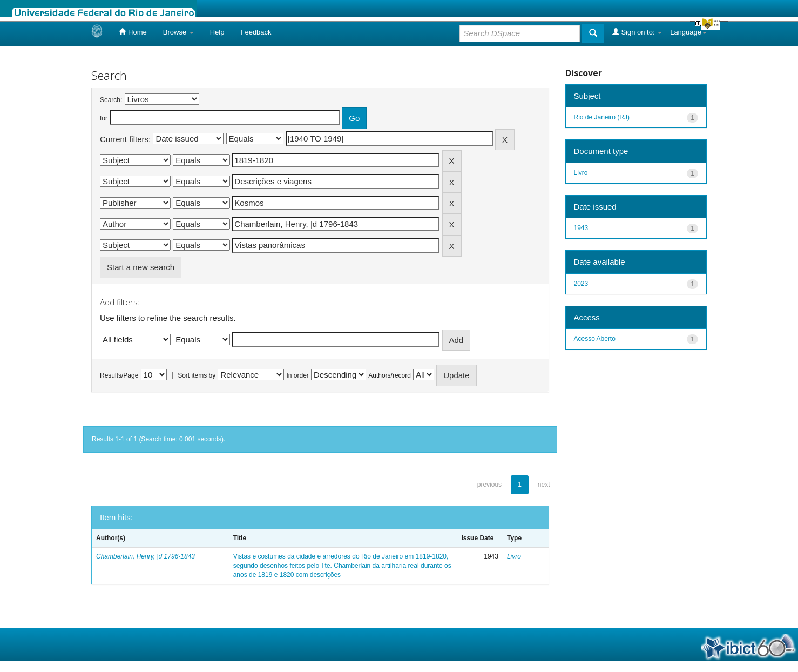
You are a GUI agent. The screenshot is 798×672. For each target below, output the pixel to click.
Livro (514, 556)
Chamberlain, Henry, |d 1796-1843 (146, 556)
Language (688, 32)
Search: (111, 100)
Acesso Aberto (595, 339)
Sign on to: (637, 32)
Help (217, 32)
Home (133, 32)
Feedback (256, 32)
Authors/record (390, 375)
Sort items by (197, 375)
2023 (581, 284)
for (104, 118)
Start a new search (141, 267)
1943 (581, 228)
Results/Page (119, 375)
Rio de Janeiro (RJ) (602, 117)
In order (298, 375)
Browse (178, 32)
